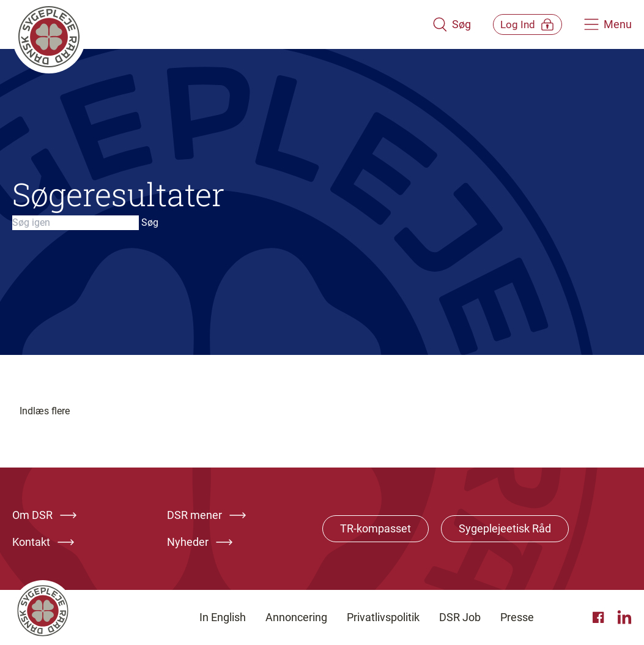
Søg (150, 222)
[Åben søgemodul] (435, 24)
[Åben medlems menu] (519, 24)
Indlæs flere (45, 411)
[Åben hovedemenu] (608, 24)
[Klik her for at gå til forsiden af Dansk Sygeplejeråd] (214, 24)
